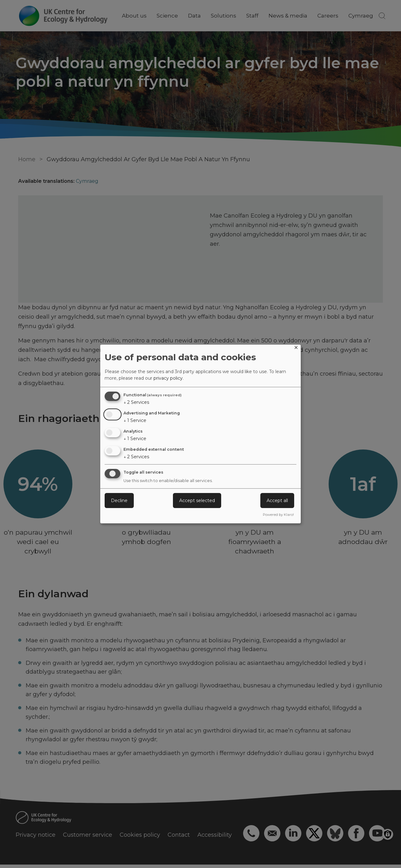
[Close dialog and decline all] (296, 349)
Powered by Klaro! (278, 515)
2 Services (136, 402)
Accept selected (197, 501)
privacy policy (168, 378)
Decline (119, 501)
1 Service (135, 420)
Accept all (277, 501)
